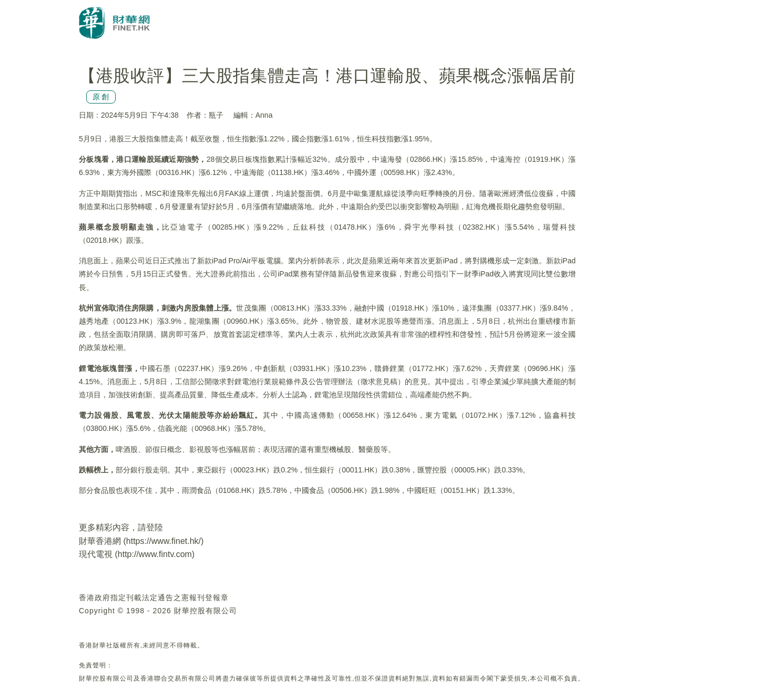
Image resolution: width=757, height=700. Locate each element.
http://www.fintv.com (155, 554)
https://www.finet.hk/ (163, 541)
